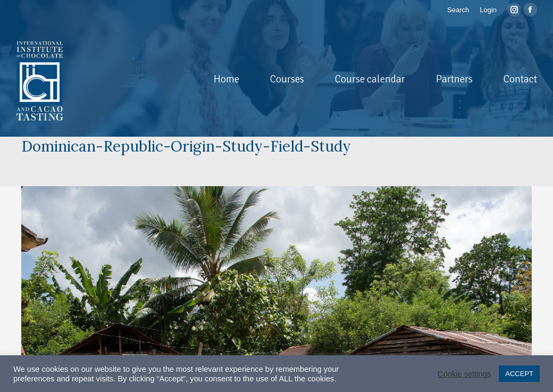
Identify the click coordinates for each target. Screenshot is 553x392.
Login (488, 10)
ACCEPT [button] (519, 374)
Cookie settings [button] (464, 374)
